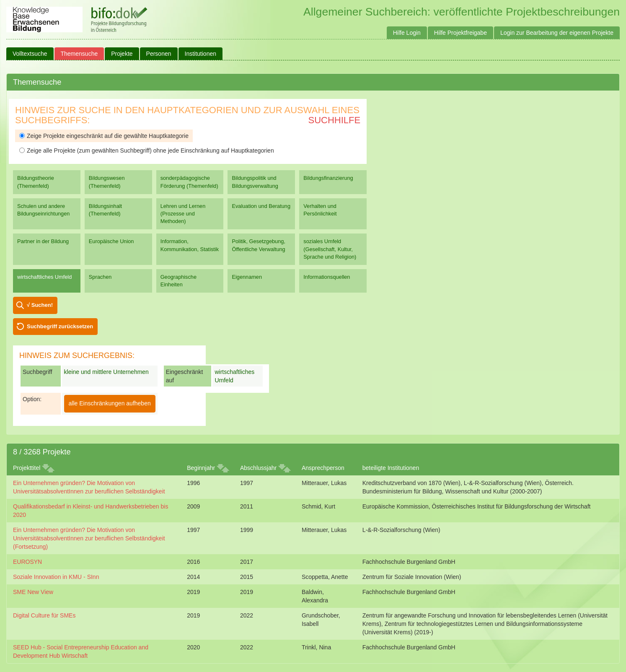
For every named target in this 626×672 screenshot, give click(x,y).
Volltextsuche (30, 54)
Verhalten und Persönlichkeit (320, 210)
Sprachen (100, 277)
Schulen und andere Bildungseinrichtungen (43, 210)
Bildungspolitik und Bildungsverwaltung (255, 182)
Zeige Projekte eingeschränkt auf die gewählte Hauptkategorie (104, 136)
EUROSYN (27, 562)
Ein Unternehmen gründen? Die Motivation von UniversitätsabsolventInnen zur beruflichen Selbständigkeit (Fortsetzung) (89, 538)
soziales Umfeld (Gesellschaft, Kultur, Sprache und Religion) (330, 249)
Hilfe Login (407, 33)
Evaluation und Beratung (261, 206)
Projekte (122, 54)
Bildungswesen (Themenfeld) (107, 182)
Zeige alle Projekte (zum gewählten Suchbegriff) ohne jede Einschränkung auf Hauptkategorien (147, 150)
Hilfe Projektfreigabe (460, 33)
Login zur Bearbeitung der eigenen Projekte (557, 33)
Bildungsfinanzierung (328, 178)
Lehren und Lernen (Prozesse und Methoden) (183, 214)
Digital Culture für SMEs (44, 615)
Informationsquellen (327, 277)
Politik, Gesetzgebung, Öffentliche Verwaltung (258, 245)
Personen (159, 54)
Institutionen (201, 54)
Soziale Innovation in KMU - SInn (56, 577)
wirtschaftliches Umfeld (44, 277)
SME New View (33, 592)
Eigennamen (247, 277)
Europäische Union (111, 241)
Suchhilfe (335, 120)
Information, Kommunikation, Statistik (190, 245)
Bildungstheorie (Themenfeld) (36, 182)
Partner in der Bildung (43, 241)
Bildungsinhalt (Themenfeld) (105, 210)
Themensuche (79, 54)
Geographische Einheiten (178, 281)
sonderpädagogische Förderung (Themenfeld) (189, 182)
